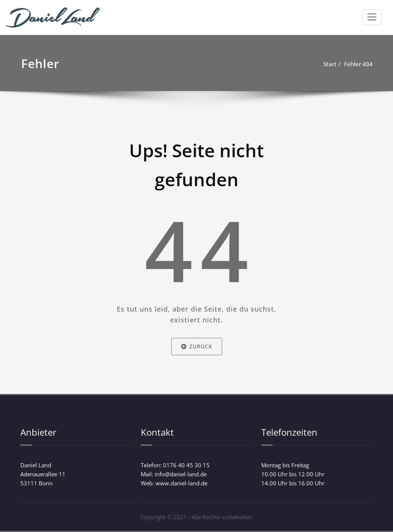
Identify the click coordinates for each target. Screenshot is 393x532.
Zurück (197, 346)
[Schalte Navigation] (372, 17)
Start (330, 64)
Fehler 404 (358, 64)
